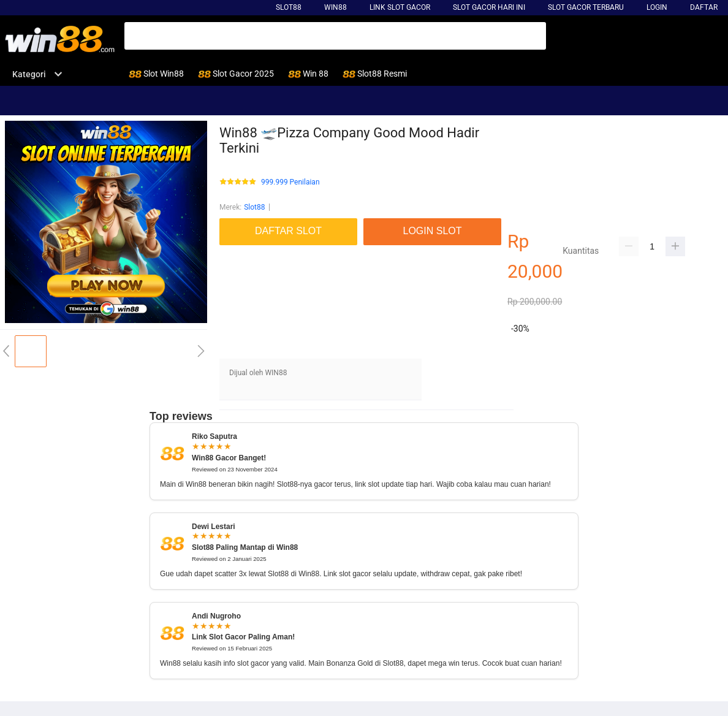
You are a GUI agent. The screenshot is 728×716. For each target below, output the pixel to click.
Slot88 (289, 7)
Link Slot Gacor (400, 7)
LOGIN (657, 7)
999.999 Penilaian (290, 182)
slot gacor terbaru (586, 7)
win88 (336, 7)
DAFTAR (704, 7)
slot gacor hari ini (489, 7)
